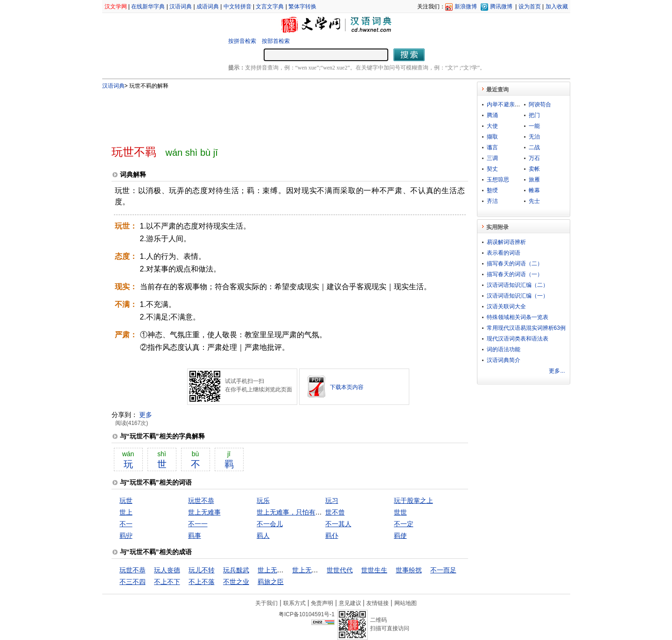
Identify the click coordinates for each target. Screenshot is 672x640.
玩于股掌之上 (413, 501)
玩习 (332, 501)
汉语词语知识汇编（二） (518, 285)
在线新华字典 (148, 7)
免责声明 (322, 603)
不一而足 (443, 570)
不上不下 (167, 582)
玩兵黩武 (236, 570)
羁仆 (332, 536)
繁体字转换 (302, 7)
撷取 (492, 137)
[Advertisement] (274, 113)
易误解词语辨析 (506, 242)
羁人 (263, 536)
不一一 (198, 524)
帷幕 (534, 190)
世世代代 (340, 570)
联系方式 (294, 603)
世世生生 (374, 570)
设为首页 (530, 7)
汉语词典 (181, 7)
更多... (557, 371)
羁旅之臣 (271, 582)
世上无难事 (204, 512)
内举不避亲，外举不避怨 (518, 104)
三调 (492, 158)
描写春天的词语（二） (515, 264)
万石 (534, 158)
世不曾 (335, 512)
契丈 (492, 169)
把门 (534, 115)
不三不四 (133, 582)
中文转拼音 (238, 7)
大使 (492, 126)
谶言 (492, 147)
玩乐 (263, 501)
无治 (534, 137)
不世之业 (236, 582)
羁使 (400, 536)
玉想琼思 (498, 180)
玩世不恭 (201, 501)
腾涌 (492, 115)
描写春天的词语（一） (515, 274)
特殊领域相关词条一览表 (518, 317)
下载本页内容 (347, 387)
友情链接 (378, 603)
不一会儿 (270, 524)
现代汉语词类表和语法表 (518, 339)
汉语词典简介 (504, 360)
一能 (534, 126)
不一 (126, 524)
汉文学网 (116, 7)
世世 (400, 512)
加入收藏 (557, 7)
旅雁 (534, 180)
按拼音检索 (242, 41)
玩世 (126, 501)
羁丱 (126, 536)
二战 (534, 147)
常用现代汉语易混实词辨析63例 (526, 328)
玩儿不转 (202, 570)
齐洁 (492, 201)
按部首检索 (276, 41)
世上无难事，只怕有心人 (293, 512)
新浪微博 (466, 7)
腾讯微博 (501, 7)
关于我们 (266, 603)
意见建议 (350, 603)
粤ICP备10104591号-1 (307, 614)
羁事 (195, 536)
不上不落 (202, 582)
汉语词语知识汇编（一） (518, 296)
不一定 (404, 524)
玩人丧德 (167, 570)
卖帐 (534, 169)
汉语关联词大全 (506, 306)
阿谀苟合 (540, 104)
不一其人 (338, 524)
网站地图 (406, 603)
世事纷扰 (409, 570)
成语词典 (208, 7)
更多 (146, 415)
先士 (534, 201)
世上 (126, 512)
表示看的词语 (504, 253)
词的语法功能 (504, 349)
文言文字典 (270, 7)
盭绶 (492, 190)
